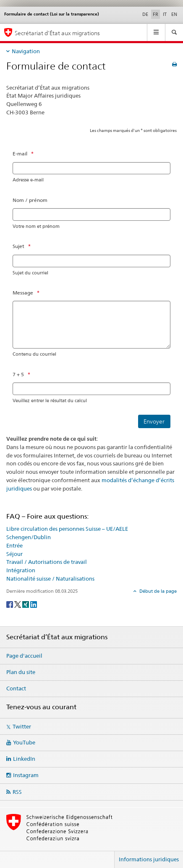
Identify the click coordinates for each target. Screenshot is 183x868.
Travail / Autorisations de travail (47, 562)
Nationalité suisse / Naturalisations (50, 579)
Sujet (18, 246)
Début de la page (157, 591)
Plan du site (21, 672)
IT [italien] (165, 14)
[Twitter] (18, 604)
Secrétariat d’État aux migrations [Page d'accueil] (57, 33)
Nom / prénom (30, 200)
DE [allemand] (145, 14)
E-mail (20, 154)
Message (23, 293)
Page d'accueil (24, 656)
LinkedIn (24, 759)
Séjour (14, 554)
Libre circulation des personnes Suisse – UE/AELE (67, 529)
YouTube (24, 742)
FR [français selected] (156, 14)
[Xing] (26, 604)
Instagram (26, 775)
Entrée (14, 545)
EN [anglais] (174, 14)
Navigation (26, 51)
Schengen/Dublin (29, 537)
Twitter (22, 726)
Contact (16, 688)
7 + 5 (18, 374)
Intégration (21, 570)
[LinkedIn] (34, 604)
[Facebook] (10, 604)
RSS (17, 792)
